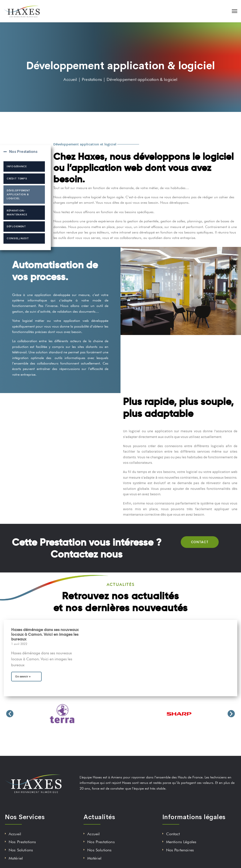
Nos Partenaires (180, 850)
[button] (10, 714)
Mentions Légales (181, 842)
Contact (173, 834)
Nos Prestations (23, 152)
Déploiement (16, 226)
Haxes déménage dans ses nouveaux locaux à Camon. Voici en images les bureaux (45, 634)
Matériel (16, 858)
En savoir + (23, 676)
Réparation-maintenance (17, 213)
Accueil (15, 834)
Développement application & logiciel (18, 194)
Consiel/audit (18, 238)
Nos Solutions (21, 850)
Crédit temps (17, 179)
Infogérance (17, 166)
